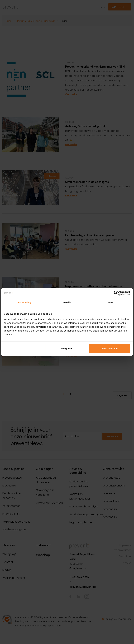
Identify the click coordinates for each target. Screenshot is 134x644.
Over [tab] (111, 302)
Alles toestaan (109, 348)
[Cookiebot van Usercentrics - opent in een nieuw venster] (116, 293)
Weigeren (66, 348)
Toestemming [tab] (23, 302)
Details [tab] (67, 302)
